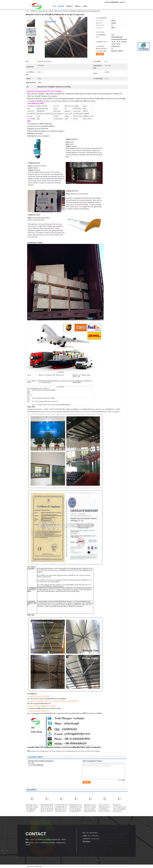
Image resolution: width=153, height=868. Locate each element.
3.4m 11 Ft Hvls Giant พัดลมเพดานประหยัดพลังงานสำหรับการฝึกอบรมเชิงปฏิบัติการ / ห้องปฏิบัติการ (105, 810)
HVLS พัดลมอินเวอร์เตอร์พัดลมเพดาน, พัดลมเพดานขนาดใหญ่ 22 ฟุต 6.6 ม (61, 808)
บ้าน (54, 6)
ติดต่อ (101, 54)
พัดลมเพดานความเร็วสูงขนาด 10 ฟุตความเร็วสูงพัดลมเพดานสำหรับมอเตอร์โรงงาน (119, 809)
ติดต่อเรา (78, 6)
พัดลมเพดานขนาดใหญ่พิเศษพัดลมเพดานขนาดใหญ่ (70, 751)
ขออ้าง (85, 6)
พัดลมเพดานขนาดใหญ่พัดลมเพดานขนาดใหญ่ (43, 751)
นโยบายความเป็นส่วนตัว (34, 866)
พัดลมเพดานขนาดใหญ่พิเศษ (92, 751)
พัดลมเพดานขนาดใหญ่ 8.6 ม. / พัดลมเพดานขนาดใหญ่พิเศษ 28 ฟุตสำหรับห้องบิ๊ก (90, 809)
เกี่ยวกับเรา (70, 6)
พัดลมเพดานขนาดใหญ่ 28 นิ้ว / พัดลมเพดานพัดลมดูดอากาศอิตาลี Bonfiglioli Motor (32, 809)
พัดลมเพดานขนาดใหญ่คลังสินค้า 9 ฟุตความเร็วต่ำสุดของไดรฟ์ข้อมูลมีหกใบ (76, 808)
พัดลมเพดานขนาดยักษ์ (46, 11)
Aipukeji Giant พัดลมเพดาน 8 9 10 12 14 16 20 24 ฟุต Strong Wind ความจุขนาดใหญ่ (47, 809)
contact (36, 834)
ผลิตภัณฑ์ (61, 6)
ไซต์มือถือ (86, 842)
